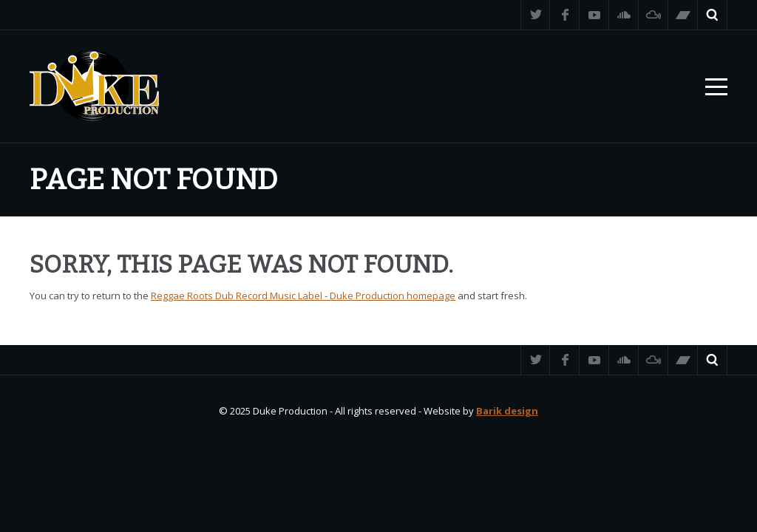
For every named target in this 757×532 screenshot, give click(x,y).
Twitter (535, 15)
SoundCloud (624, 15)
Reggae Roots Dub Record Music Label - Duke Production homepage (303, 296)
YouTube (594, 15)
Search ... (713, 15)
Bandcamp (683, 15)
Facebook (565, 15)
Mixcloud (654, 15)
